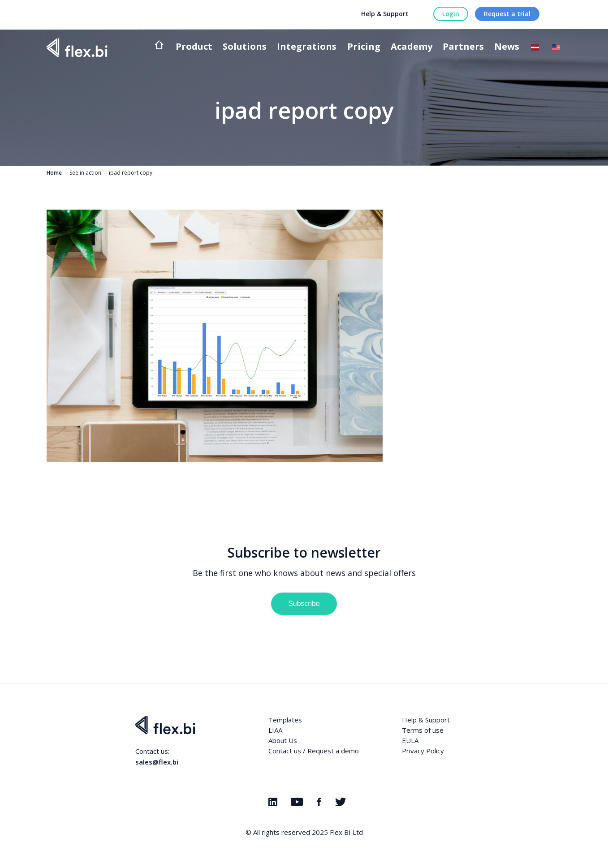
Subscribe (304, 604)
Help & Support (385, 14)
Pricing (364, 47)
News (507, 47)
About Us (283, 740)
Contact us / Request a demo (314, 751)
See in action (85, 173)
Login (451, 14)
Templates (285, 720)
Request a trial (507, 14)
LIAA (275, 730)
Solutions (245, 47)
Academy (412, 47)
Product (194, 47)
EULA (410, 740)
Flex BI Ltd (346, 832)
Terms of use (423, 730)
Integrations (307, 47)
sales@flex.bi (157, 762)
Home (54, 173)
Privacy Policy (423, 751)
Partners (463, 47)
